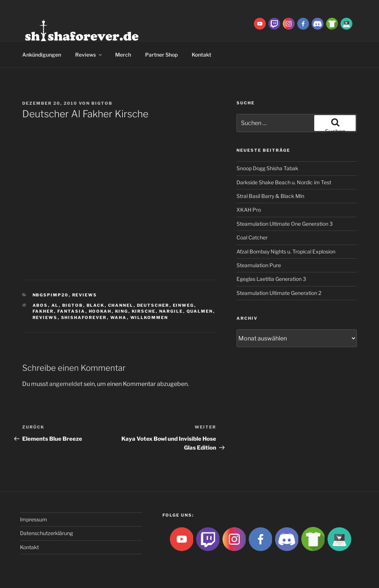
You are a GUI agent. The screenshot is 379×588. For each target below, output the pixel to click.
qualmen (200, 311)
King (122, 311)
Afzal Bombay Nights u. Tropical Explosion (286, 251)
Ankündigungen (42, 55)
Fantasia (71, 311)
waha (119, 317)
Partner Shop (161, 55)
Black (96, 305)
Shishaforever (84, 317)
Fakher (43, 311)
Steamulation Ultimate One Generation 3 (285, 224)
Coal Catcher (252, 237)
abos (40, 305)
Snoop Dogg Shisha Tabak (267, 168)
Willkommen (149, 317)
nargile (171, 311)
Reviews (89, 55)
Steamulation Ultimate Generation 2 (279, 293)
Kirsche (144, 311)
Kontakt (202, 55)
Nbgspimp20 (51, 295)
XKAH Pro (249, 210)
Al (55, 305)
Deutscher (153, 305)
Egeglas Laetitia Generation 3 (271, 279)
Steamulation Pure (259, 265)
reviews (45, 317)
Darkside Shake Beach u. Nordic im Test (284, 182)
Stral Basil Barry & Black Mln (270, 196)
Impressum (33, 519)
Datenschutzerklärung (46, 533)
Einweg (184, 305)
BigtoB (102, 103)
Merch (123, 55)
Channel (121, 305)
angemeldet (66, 384)
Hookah (100, 311)
